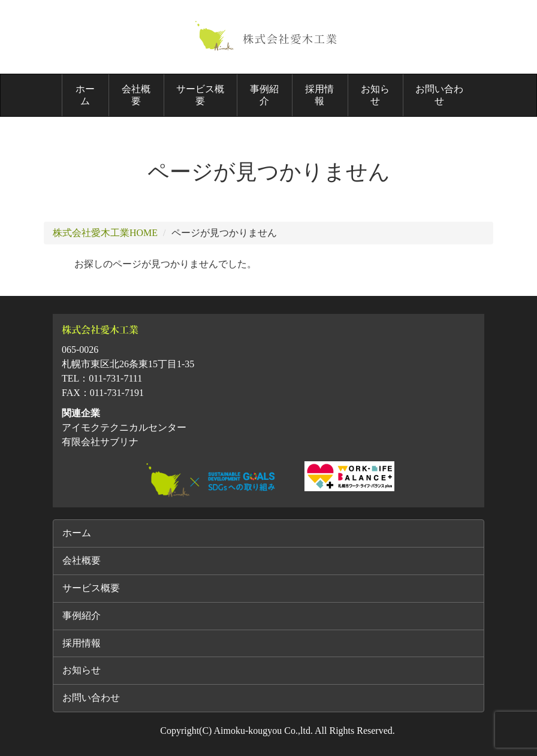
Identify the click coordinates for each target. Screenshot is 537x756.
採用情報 (319, 95)
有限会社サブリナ (100, 442)
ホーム (85, 95)
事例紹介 (264, 95)
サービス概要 (200, 95)
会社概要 (136, 95)
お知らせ (375, 95)
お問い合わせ (439, 95)
